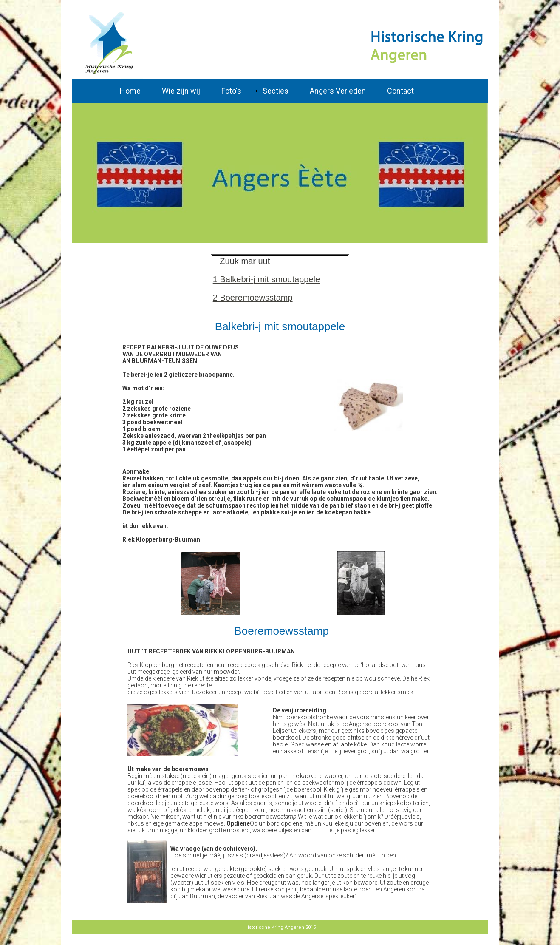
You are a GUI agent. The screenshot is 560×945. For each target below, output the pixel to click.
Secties (276, 91)
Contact (400, 91)
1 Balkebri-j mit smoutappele (266, 279)
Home (130, 91)
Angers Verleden (338, 91)
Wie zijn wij (181, 91)
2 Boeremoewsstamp (253, 298)
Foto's (231, 91)
